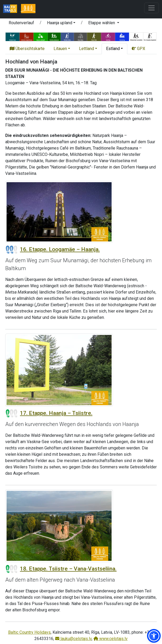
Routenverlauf (21, 23)
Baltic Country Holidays (29, 632)
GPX (139, 49)
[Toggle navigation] (151, 8)
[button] (61, 24)
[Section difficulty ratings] (12, 250)
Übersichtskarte (27, 49)
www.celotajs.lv (111, 639)
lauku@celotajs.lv (73, 639)
